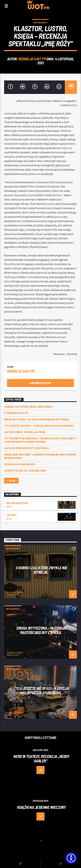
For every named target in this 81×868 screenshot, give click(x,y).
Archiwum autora (40, 383)
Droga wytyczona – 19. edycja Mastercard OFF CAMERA (36, 419)
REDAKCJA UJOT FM (32, 59)
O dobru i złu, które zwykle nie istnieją (28, 407)
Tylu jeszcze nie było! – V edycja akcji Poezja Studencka (39, 426)
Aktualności (40, 23)
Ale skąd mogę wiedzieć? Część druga (27, 448)
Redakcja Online (15, 592)
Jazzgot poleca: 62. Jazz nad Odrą (25, 470)
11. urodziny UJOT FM (16, 413)
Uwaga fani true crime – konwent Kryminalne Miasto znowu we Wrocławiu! (40, 456)
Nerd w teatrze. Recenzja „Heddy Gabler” (41, 759)
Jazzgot (11, 515)
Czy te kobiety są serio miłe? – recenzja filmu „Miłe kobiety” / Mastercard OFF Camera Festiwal (40, 440)
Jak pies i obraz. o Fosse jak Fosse (25, 432)
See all (11, 481)
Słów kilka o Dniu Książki (20, 464)
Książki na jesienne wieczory (41, 807)
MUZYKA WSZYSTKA (17, 503)
